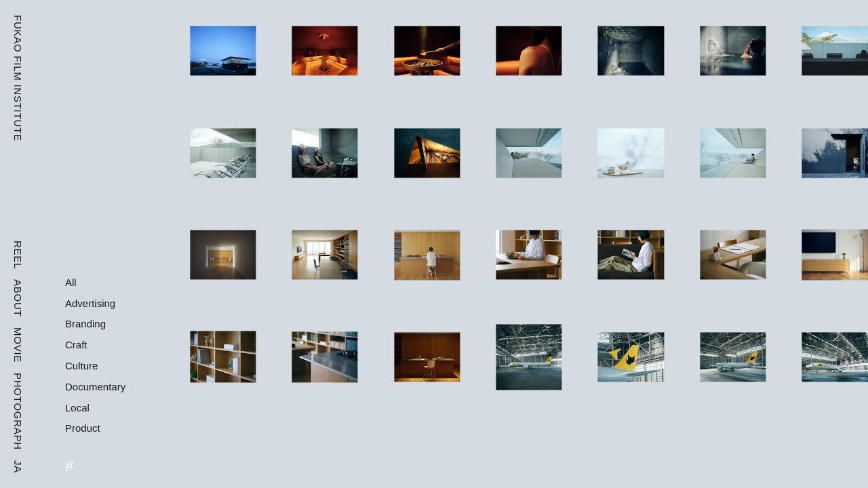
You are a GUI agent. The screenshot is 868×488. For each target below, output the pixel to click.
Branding (85, 324)
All (71, 282)
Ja (18, 467)
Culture (81, 366)
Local (77, 408)
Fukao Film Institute (18, 78)
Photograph (18, 411)
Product (83, 428)
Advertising (90, 303)
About (18, 298)
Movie (18, 345)
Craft (76, 345)
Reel (18, 255)
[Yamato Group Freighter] (529, 357)
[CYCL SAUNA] (223, 51)
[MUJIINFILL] (223, 255)
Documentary (95, 387)
